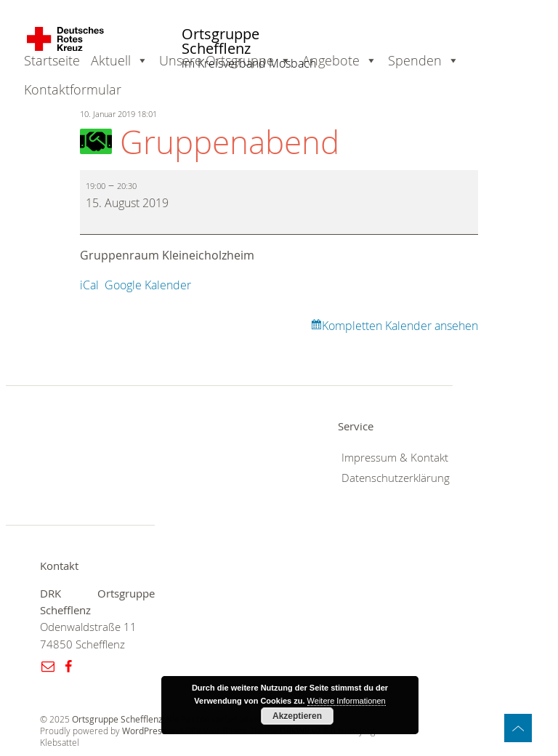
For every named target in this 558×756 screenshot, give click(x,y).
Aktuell (111, 60)
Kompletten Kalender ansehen (400, 326)
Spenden (415, 60)
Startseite (52, 60)
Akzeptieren (297, 716)
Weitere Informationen (347, 701)
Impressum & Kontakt (395, 458)
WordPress (144, 731)
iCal (89, 285)
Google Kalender (148, 285)
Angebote (331, 60)
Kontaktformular (73, 89)
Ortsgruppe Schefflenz (221, 42)
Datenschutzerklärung (396, 478)
